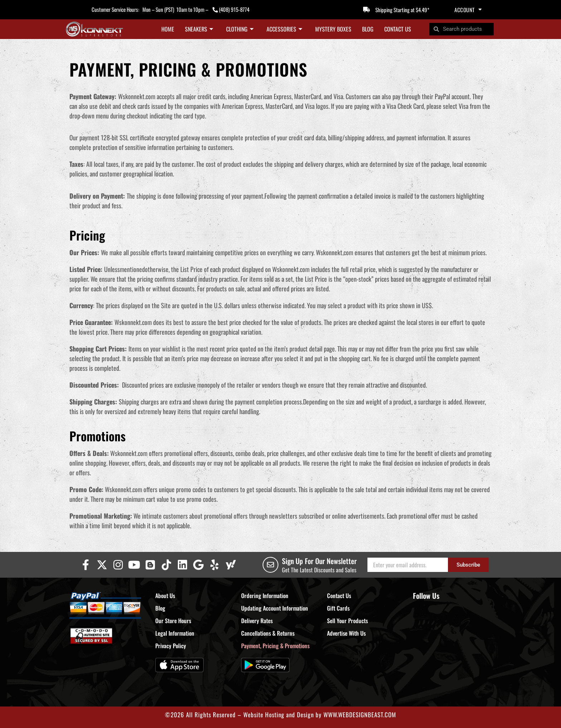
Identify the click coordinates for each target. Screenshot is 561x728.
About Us (165, 596)
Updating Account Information (275, 608)
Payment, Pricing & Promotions (275, 646)
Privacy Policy (171, 646)
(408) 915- (230, 9)
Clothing (240, 29)
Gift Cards (338, 608)
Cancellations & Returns (268, 633)
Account (468, 9)
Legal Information (175, 633)
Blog (368, 29)
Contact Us (398, 29)
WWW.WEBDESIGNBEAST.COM (360, 715)
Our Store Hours (173, 621)
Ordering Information (265, 596)
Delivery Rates (257, 621)
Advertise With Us (346, 633)
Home (168, 29)
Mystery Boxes (333, 29)
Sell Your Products (347, 621)
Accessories (284, 29)
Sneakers (199, 29)
